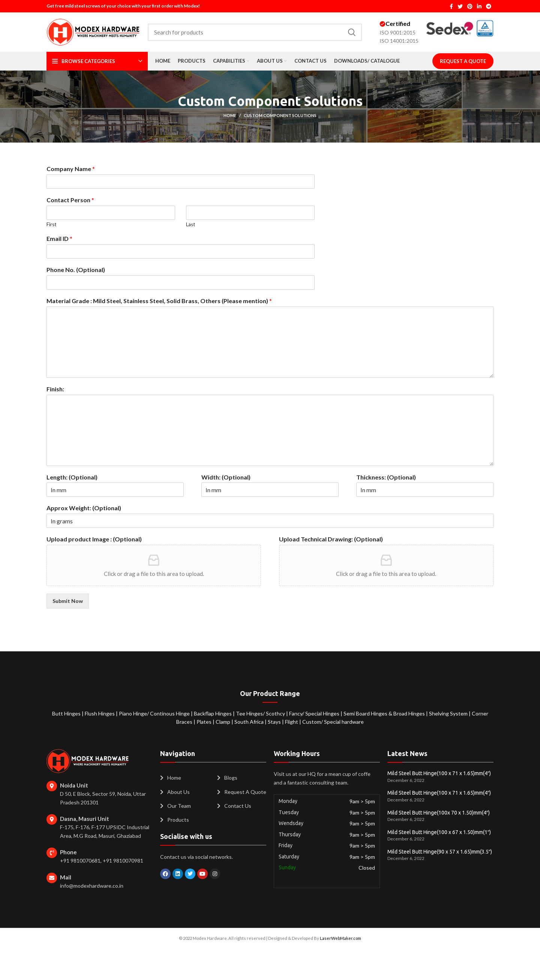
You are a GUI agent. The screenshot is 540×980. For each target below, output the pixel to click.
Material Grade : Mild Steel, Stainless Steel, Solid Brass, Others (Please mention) (159, 301)
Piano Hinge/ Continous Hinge (155, 713)
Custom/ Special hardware (333, 722)
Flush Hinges (100, 713)
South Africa (249, 722)
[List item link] (185, 778)
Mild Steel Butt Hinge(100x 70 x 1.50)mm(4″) (439, 813)
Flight (292, 722)
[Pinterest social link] (470, 6)
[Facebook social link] (451, 6)
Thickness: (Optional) (386, 477)
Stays (275, 722)
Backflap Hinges (213, 713)
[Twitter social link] (460, 6)
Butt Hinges (67, 713)
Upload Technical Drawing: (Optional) (331, 539)
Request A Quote (463, 61)
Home (230, 115)
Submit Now (68, 601)
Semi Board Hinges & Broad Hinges (385, 713)
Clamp (223, 722)
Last (190, 224)
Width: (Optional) (226, 477)
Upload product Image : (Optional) (94, 539)
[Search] (255, 32)
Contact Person (70, 200)
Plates (205, 722)
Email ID (59, 238)
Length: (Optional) (72, 477)
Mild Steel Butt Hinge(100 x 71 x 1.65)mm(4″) (439, 773)
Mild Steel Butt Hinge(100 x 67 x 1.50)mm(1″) (439, 832)
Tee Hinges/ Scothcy (261, 713)
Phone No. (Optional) (76, 270)
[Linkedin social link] (479, 6)
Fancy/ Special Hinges (315, 713)
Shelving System (449, 713)
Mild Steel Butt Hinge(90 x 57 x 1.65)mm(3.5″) (440, 852)
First (51, 224)
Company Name (71, 169)
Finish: (55, 389)
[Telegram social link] (489, 6)
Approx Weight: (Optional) (84, 508)
